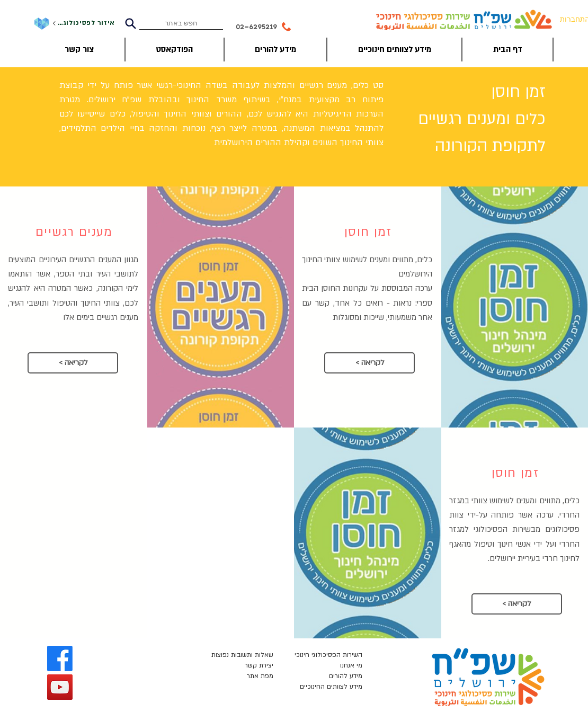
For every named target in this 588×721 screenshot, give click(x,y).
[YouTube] (60, 687)
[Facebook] (60, 658)
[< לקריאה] (73, 363)
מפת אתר (260, 676)
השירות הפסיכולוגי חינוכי (328, 655)
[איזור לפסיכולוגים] (83, 24)
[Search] (130, 24)
